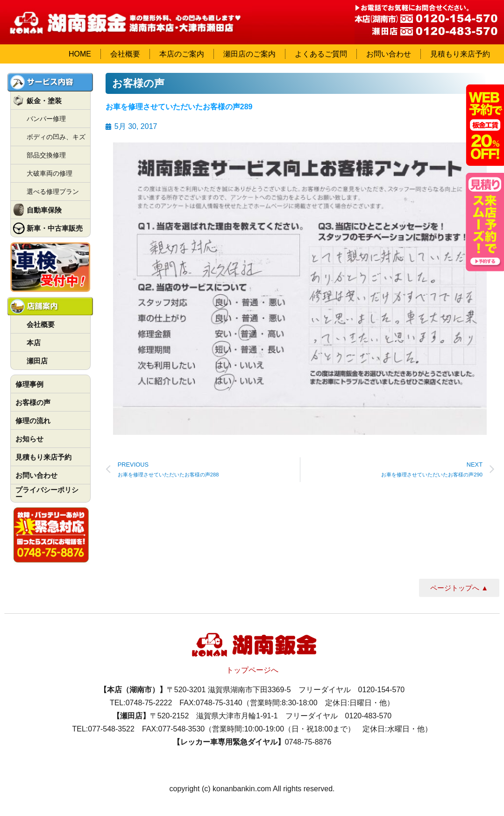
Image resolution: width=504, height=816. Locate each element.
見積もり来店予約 (460, 54)
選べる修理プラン (53, 192)
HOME (80, 54)
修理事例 (29, 384)
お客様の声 (33, 402)
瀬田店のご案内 (249, 54)
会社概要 (125, 54)
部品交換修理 (46, 155)
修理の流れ (33, 421)
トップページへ (252, 670)
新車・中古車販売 (55, 228)
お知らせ (29, 439)
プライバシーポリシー (47, 493)
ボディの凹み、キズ (56, 137)
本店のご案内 (182, 54)
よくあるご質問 (321, 54)
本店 (34, 343)
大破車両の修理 (50, 173)
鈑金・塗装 (44, 101)
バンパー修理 (46, 119)
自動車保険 (44, 210)
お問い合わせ (389, 54)
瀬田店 (37, 361)
